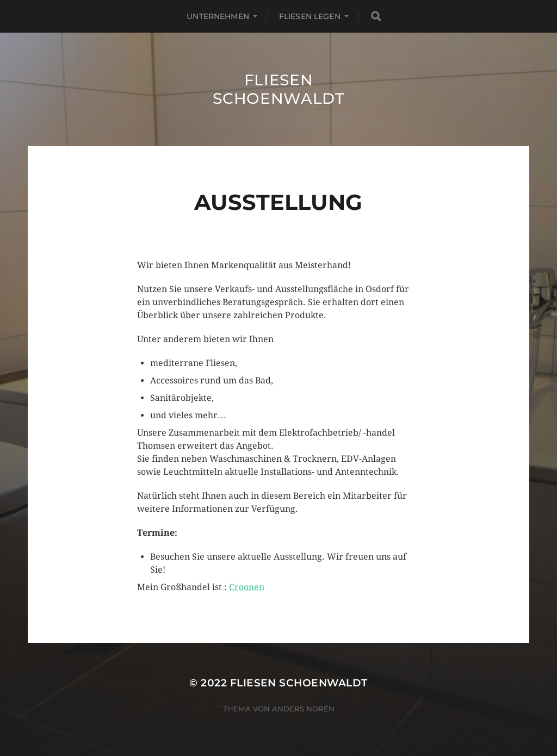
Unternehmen (218, 16)
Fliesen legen (310, 16)
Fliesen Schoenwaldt (278, 89)
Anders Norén (303, 709)
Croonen (247, 587)
